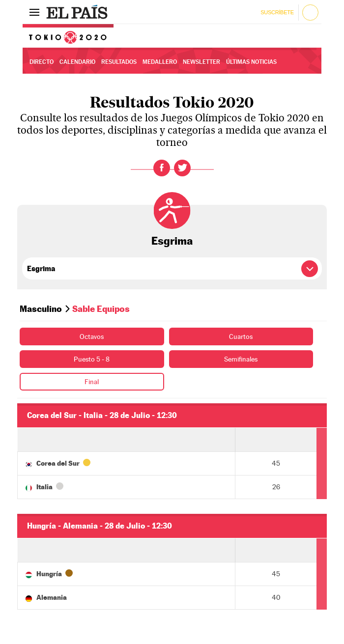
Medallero (160, 62)
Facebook (162, 168)
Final (92, 382)
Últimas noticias (251, 62)
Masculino (41, 309)
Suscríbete (277, 12)
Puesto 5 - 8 (92, 359)
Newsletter (201, 62)
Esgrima (172, 241)
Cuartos (241, 336)
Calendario (77, 62)
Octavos (92, 336)
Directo (42, 62)
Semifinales (241, 359)
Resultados (119, 62)
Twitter (182, 168)
